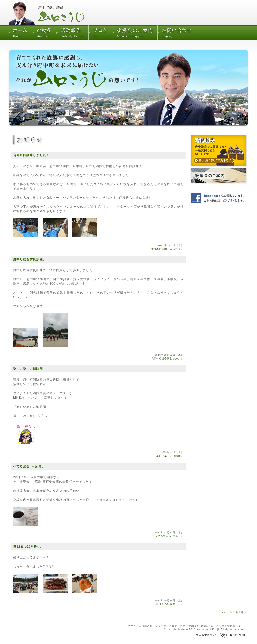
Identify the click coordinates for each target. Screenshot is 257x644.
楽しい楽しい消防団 (28, 369)
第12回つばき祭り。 (28, 547)
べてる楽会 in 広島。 (29, 466)
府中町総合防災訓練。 (30, 259)
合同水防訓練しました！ (31, 155)
